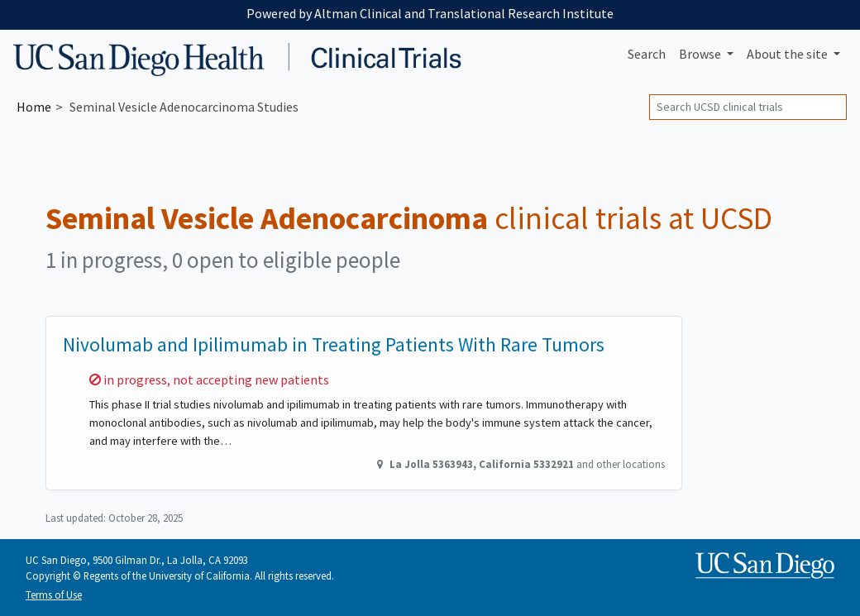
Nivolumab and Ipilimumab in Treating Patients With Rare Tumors (334, 344)
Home (34, 107)
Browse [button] (701, 54)
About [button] (788, 54)
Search (647, 54)
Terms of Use (54, 595)
